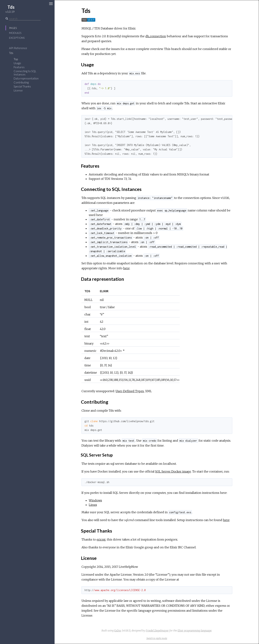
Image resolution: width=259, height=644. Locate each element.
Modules (15, 33)
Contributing (21, 82)
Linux (93, 505)
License (18, 90)
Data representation (26, 78)
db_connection (156, 36)
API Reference (18, 48)
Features (19, 67)
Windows (95, 500)
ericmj (101, 539)
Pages (13, 28)
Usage (17, 63)
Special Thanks (22, 86)
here (126, 268)
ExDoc (118, 631)
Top (16, 59)
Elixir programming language (195, 631)
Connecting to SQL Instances (25, 73)
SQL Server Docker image (173, 471)
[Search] (25, 19)
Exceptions (17, 38)
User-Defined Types (130, 391)
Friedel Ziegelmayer (157, 631)
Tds (11, 53)
